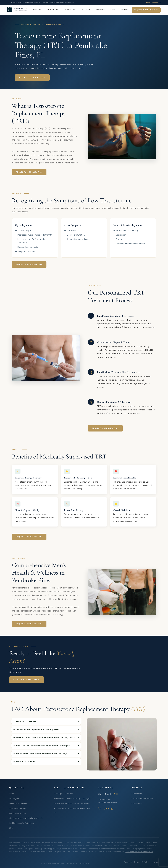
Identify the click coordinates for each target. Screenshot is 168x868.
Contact (125, 10)
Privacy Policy (137, 804)
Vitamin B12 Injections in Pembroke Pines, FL (26, 818)
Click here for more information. (139, 852)
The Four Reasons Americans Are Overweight (71, 804)
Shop (113, 10)
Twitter (137, 862)
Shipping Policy (137, 794)
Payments (100, 10)
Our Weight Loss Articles (63, 794)
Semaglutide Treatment (18, 804)
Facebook (128, 862)
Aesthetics (70, 10)
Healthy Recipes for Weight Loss (22, 823)
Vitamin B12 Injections (17, 813)
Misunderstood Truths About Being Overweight (72, 799)
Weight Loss (53, 10)
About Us (37, 10)
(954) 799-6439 (153, 3)
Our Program (14, 799)
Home (12, 794)
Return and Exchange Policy (142, 799)
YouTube (145, 862)
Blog (11, 828)
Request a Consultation (146, 10)
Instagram (155, 862)
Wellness (86, 10)
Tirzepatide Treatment (18, 809)
